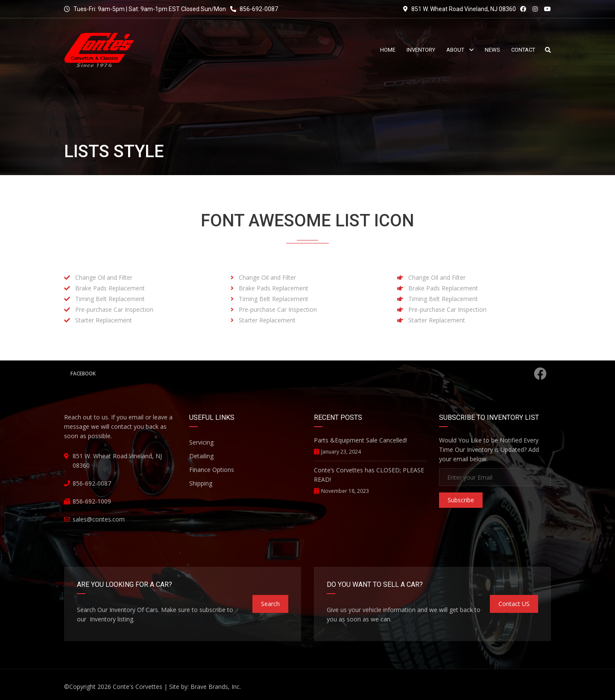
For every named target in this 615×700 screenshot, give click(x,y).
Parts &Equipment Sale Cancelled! (360, 440)
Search (270, 604)
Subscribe (461, 500)
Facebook (309, 374)
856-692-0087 (254, 9)
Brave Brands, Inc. (216, 687)
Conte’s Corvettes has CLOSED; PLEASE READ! (369, 475)
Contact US (514, 604)
